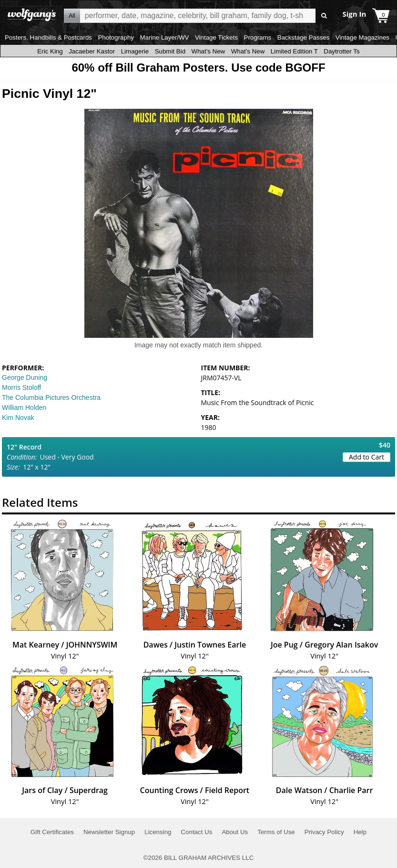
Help (360, 832)
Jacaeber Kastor (92, 51)
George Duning (25, 377)
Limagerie (135, 51)
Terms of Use (276, 832)
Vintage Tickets (216, 37)
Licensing (158, 832)
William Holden (24, 408)
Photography (116, 37)
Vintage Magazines (362, 37)
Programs (258, 37)
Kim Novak (18, 418)
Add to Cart (366, 457)
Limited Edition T (294, 51)
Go (324, 16)
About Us (235, 832)
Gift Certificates (52, 832)
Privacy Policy (324, 832)
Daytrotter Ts (341, 51)
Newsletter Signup (109, 832)
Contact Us (196, 832)
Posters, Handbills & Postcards (48, 37)
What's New (209, 51)
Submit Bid (170, 51)
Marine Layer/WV (164, 37)
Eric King (50, 51)
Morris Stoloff (21, 387)
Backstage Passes (304, 37)
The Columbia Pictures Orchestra (51, 397)
